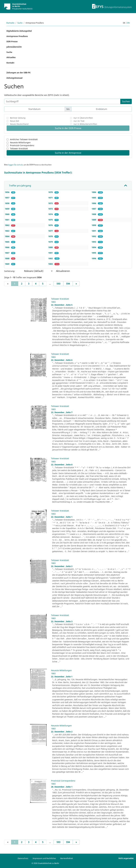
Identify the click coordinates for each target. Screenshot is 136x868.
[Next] (76, 284)
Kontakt (10, 63)
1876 (51, 225)
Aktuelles (11, 57)
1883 (51, 264)
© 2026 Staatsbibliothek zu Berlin (45, 863)
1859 (7, 209)
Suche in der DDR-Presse (68, 128)
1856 (7, 192)
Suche (20, 23)
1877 (51, 231)
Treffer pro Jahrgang (20, 186)
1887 (94, 209)
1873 (51, 209)
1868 (7, 258)
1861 (7, 220)
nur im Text (79, 121)
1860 (7, 214)
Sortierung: (10, 271)
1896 (94, 258)
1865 (7, 242)
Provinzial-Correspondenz (22, 145)
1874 (51, 214)
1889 (94, 220)
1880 (51, 247)
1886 (94, 203)
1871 (51, 198)
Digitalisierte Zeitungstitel (19, 31)
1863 (7, 231)
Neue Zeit (15, 121)
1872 (51, 203)
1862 (7, 225)
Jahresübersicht (14, 47)
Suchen (126, 101)
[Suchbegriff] (62, 101)
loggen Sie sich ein (16, 165)
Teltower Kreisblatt (19, 149)
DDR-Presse (12, 41)
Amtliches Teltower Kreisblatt (24, 139)
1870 (51, 192)
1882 (51, 258)
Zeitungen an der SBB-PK (18, 73)
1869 (7, 264)
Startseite (10, 23)
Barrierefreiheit (67, 858)
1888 (94, 214)
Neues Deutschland (19, 124)
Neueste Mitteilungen (20, 142)
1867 (7, 253)
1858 (7, 203)
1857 (7, 198)
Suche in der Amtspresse (68, 153)
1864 (7, 236)
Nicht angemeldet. (126, 858)
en (128, 23)
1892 (94, 236)
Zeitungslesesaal (14, 78)
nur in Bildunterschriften (85, 124)
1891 (94, 231)
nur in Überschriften (83, 118)
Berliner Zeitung (18, 118)
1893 (94, 242)
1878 (51, 236)
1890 (94, 225)
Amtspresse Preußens (17, 36)
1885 (94, 198)
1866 (7, 247)
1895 (94, 253)
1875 (51, 220)
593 (58, 284)
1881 (51, 253)
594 (68, 284)
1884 (94, 192)
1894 (94, 247)
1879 (51, 242)
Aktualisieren (63, 271)
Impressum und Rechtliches (44, 858)
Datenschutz (23, 858)
